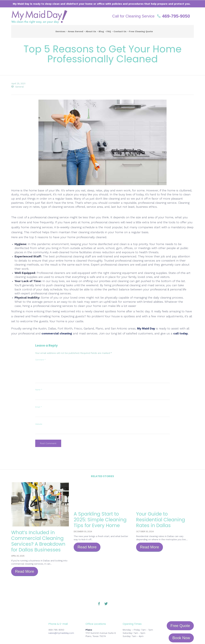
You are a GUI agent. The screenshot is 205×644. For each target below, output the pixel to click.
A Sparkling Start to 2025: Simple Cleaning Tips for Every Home (100, 520)
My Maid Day (146, 328)
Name (39, 390)
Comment (40, 360)
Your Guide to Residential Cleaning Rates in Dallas (161, 520)
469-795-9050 (56, 630)
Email (39, 407)
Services (60, 31)
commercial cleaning (57, 333)
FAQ (109, 31)
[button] (151, 16)
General (19, 87)
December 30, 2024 (83, 531)
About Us (91, 31)
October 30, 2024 (145, 531)
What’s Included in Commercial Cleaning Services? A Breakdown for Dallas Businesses (38, 541)
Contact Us (120, 31)
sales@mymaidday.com (61, 633)
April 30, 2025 (18, 556)
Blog (101, 31)
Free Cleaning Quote (141, 31)
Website (39, 424)
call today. (181, 333)
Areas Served (76, 31)
